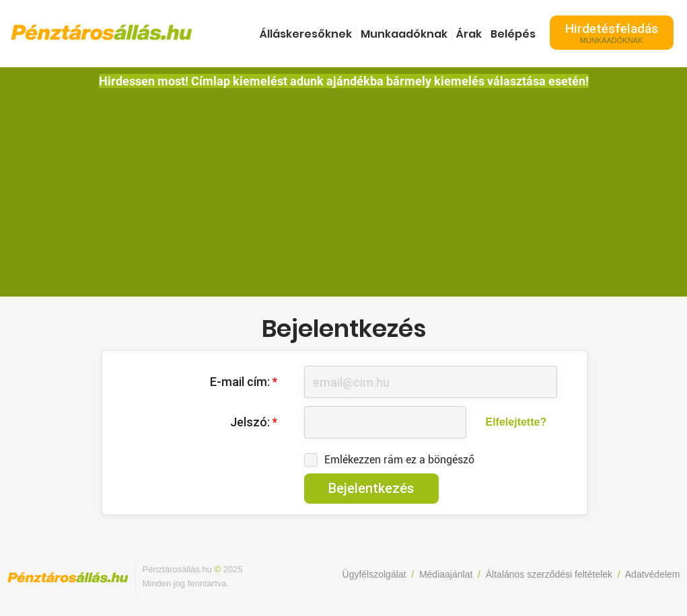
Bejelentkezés (371, 488)
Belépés (513, 34)
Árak (469, 34)
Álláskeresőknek (306, 34)
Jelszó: (254, 422)
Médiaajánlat (446, 574)
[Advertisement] (344, 189)
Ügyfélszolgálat (374, 574)
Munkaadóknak (404, 34)
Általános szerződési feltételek (549, 574)
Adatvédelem (653, 574)
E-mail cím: (244, 382)
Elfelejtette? (516, 422)
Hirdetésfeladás (612, 33)
